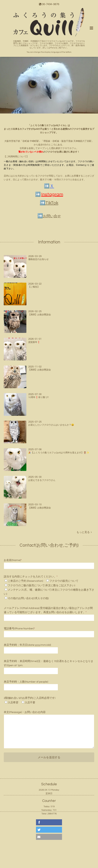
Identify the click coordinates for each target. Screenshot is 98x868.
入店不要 (30, 703)
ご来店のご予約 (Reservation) (25, 581)
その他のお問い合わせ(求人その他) (28, 598)
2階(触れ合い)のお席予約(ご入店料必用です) (29, 698)
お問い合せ (52, 216)
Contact (80, 165)
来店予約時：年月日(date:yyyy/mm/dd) (27, 645)
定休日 (49, 794)
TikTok (52, 203)
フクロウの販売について (64, 581)
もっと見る (84, 532)
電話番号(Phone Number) (19, 629)
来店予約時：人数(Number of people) (26, 682)
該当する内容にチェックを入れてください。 (31, 577)
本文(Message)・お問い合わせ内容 (25, 712)
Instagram (52, 194)
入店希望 (13, 703)
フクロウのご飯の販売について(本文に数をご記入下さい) (41, 586)
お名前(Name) (13, 560)
